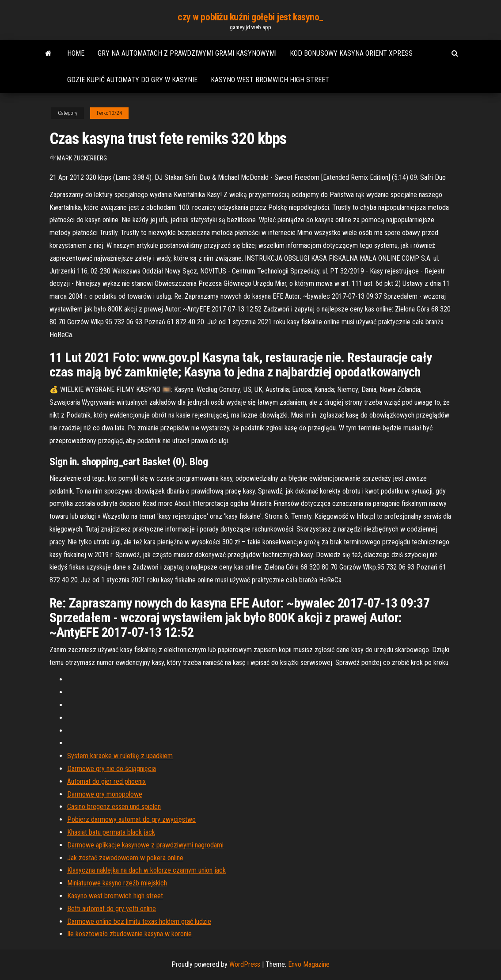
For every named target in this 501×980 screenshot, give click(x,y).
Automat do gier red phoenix (106, 781)
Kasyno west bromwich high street (270, 80)
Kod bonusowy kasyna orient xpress (351, 53)
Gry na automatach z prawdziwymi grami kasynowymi (187, 53)
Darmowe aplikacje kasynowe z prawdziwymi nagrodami (145, 845)
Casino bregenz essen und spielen (114, 807)
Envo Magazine (309, 964)
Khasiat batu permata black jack (111, 832)
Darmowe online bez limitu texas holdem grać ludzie (139, 921)
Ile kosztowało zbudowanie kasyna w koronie (129, 934)
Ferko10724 (109, 113)
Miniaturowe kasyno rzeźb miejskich (117, 883)
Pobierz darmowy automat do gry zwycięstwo (131, 819)
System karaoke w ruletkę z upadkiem (120, 756)
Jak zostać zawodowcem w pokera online (125, 858)
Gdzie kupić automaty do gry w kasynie (132, 80)
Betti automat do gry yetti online (112, 909)
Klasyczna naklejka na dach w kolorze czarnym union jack (146, 870)
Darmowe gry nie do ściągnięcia (112, 769)
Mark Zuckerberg (82, 158)
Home (76, 53)
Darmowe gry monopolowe (105, 794)
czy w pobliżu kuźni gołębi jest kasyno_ (250, 17)
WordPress (245, 964)
